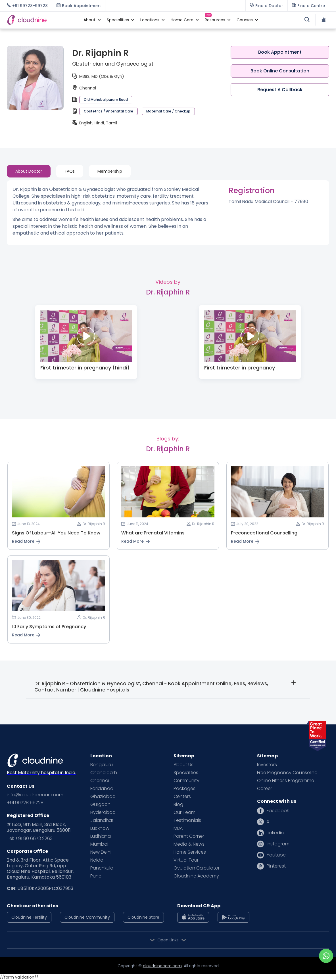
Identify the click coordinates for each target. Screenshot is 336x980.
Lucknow (100, 828)
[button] (89, 20)
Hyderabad (103, 812)
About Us (183, 765)
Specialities (186, 773)
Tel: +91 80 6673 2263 (30, 839)
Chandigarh (104, 773)
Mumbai (99, 844)
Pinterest (276, 866)
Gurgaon (100, 805)
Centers (182, 797)
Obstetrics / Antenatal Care (108, 111)
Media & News (189, 844)
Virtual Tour (186, 860)
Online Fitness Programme (286, 781)
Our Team (184, 812)
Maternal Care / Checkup (168, 111)
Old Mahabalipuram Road (106, 100)
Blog (178, 805)
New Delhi (101, 852)
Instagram (278, 844)
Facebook (278, 811)
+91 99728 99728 (25, 803)
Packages (184, 789)
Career (265, 789)
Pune (96, 876)
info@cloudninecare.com (35, 795)
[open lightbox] (86, 336)
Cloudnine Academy (196, 876)
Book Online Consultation (280, 71)
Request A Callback (280, 90)
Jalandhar (102, 820)
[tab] (29, 171)
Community (186, 781)
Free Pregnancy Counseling (287, 773)
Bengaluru (102, 765)
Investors (267, 765)
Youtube (276, 855)
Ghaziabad (103, 797)
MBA (178, 828)
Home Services (190, 852)
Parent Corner (189, 836)
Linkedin (275, 833)
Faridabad (102, 789)
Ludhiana (101, 836)
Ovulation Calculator (197, 868)
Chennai (100, 781)
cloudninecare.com (162, 966)
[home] (42, 20)
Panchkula (102, 868)
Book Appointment (280, 52)
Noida (97, 860)
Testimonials (187, 820)
